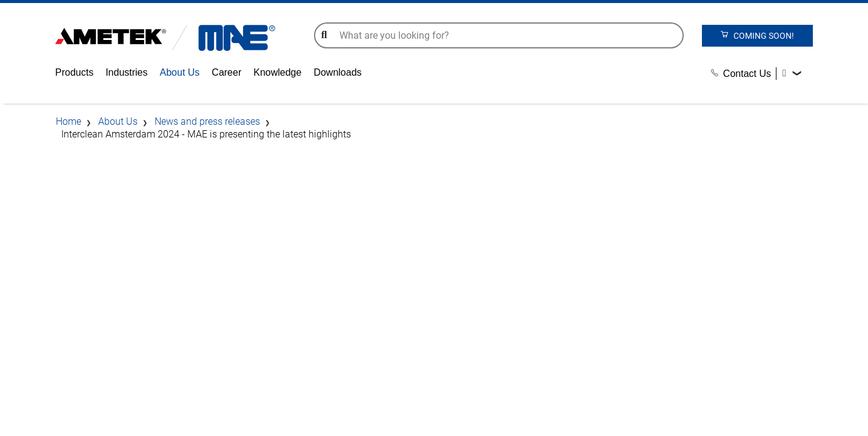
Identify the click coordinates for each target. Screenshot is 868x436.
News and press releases (207, 121)
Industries (126, 72)
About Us (180, 72)
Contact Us (741, 74)
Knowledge (277, 72)
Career (226, 72)
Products (74, 72)
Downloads (337, 72)
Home (68, 121)
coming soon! (757, 35)
